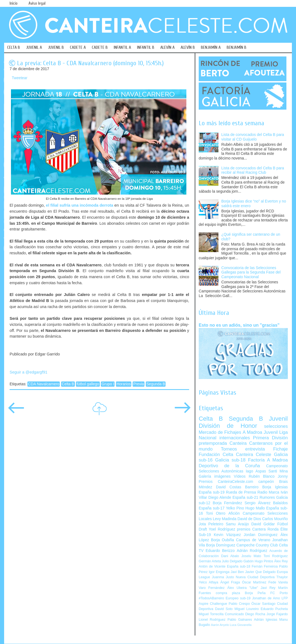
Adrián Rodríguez (252, 551)
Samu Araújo (237, 524)
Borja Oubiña (223, 540)
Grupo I (108, 384)
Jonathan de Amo (266, 598)
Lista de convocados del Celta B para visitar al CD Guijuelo (253, 137)
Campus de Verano (253, 540)
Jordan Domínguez (261, 535)
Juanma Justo (223, 577)
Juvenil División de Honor (243, 422)
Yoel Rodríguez (222, 529)
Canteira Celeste (254, 454)
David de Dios (249, 519)
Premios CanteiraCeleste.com (226, 482)
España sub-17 (212, 508)
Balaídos (280, 503)
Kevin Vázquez (227, 535)
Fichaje (281, 449)
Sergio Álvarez (257, 503)
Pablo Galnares (240, 620)
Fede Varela (278, 582)
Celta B (68, 384)
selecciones (276, 426)
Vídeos (240, 476)
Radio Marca (268, 492)
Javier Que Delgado (260, 572)
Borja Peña (255, 593)
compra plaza (228, 593)
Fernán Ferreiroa (265, 566)
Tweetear (20, 78)
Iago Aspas (256, 471)
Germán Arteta (210, 561)
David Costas (229, 487)
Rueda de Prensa (241, 492)
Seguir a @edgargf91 (29, 372)
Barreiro (252, 487)
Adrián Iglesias (266, 620)
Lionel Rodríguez (212, 620)
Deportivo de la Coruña (229, 466)
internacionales (235, 438)
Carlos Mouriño (275, 519)
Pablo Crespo (239, 604)
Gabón (248, 561)
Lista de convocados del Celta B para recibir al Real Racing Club (253, 170)
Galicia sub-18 (230, 460)
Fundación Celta (216, 454)
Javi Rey (268, 588)
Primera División (270, 438)
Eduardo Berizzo (220, 551)
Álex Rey (281, 561)
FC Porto (279, 593)
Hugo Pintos (264, 561)
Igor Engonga (219, 572)
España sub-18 (239, 566)
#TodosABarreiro (211, 598)
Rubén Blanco (261, 476)
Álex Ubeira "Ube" (243, 588)
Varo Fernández (212, 588)
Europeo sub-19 (238, 598)
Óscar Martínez (254, 582)
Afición (234, 513)
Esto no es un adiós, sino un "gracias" (239, 325)
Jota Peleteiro (211, 524)
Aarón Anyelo (220, 625)
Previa (139, 384)
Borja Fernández (227, 503)
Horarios (124, 384)
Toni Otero (216, 513)
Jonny (283, 476)
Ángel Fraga (230, 582)
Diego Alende (220, 498)
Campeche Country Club (257, 545)
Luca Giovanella (241, 625)
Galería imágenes (215, 476)
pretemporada (213, 443)
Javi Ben (237, 572)
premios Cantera (251, 529)
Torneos (229, 449)
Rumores (267, 498)
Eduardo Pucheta (274, 609)
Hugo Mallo (255, 508)
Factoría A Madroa (268, 460)
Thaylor (282, 577)
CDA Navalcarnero (44, 384)
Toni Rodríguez (276, 556)
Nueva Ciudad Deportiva (255, 577)
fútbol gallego (88, 384)
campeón (266, 482)
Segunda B (156, 384)
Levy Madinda (224, 519)
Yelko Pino (235, 508)
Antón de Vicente (212, 566)
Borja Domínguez (221, 545)
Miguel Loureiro (247, 609)
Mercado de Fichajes (220, 432)
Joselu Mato (251, 556)
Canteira (238, 443)
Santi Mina (278, 471)
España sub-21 (245, 498)
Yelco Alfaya (208, 582)
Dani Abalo (230, 556)
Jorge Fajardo (277, 614)
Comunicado (234, 614)
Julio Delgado (232, 561)
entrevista (255, 449)
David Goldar (263, 524)
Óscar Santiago (263, 604)
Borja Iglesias (275, 487)
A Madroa (252, 432)
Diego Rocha (255, 614)
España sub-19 (212, 492)
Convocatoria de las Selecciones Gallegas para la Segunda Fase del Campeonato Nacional (251, 272)
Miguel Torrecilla (211, 614)
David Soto (224, 609)
